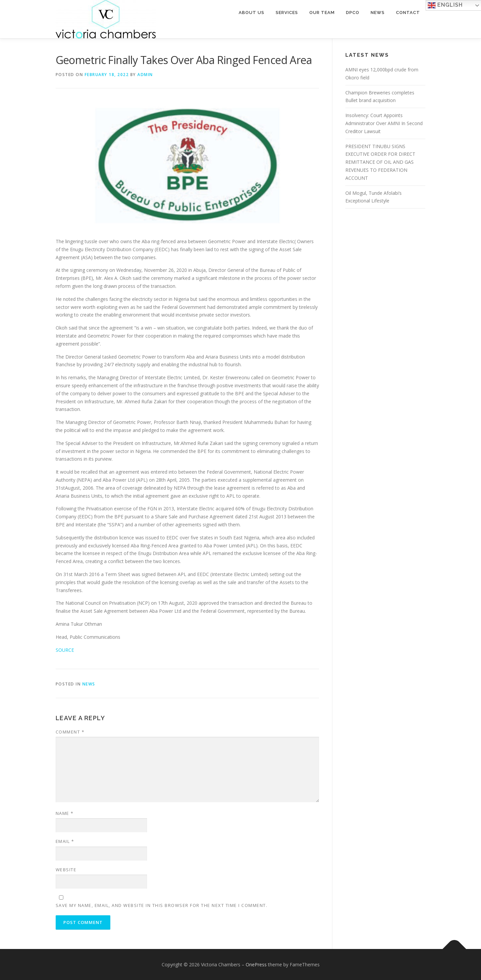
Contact (408, 13)
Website (66, 870)
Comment (70, 732)
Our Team (322, 13)
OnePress (256, 964)
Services (287, 13)
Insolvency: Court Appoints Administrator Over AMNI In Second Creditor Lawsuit (384, 123)
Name (65, 813)
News (378, 13)
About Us (251, 13)
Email (65, 841)
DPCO (353, 13)
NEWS (89, 684)
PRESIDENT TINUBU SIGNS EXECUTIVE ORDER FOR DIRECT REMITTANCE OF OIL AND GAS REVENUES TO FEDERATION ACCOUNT (380, 162)
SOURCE (65, 650)
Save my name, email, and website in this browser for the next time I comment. (162, 905)
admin (145, 75)
